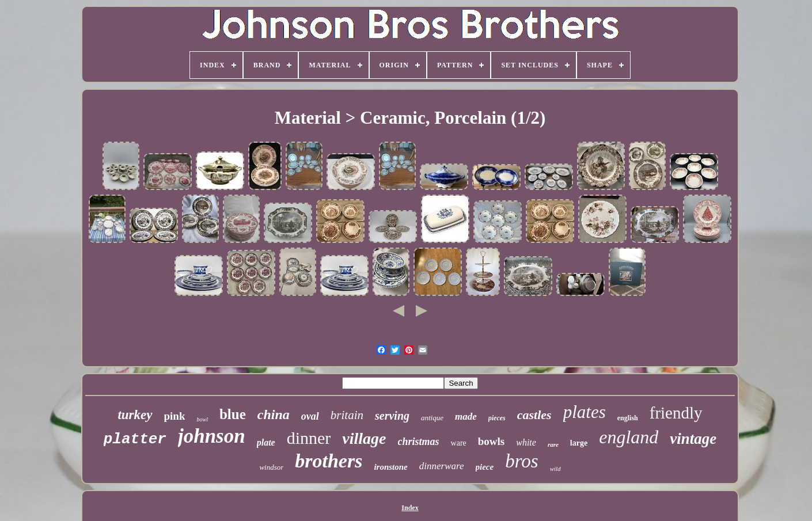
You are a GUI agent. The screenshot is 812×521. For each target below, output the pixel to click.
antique (432, 418)
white (526, 442)
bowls (491, 441)
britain (347, 415)
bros (521, 461)
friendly (676, 413)
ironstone (390, 467)
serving (392, 416)
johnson (212, 436)
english (628, 418)
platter (135, 439)
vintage (693, 439)
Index (410, 508)
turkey (135, 415)
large (579, 443)
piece (485, 467)
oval (310, 416)
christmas (419, 442)
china (274, 414)
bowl (202, 419)
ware (459, 443)
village (364, 438)
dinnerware (442, 466)
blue (233, 414)
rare (553, 444)
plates (585, 412)
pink (175, 416)
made (466, 417)
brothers (329, 461)
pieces (497, 418)
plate (266, 442)
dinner (309, 438)
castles (534, 415)
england (629, 437)
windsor (271, 467)
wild (555, 469)
